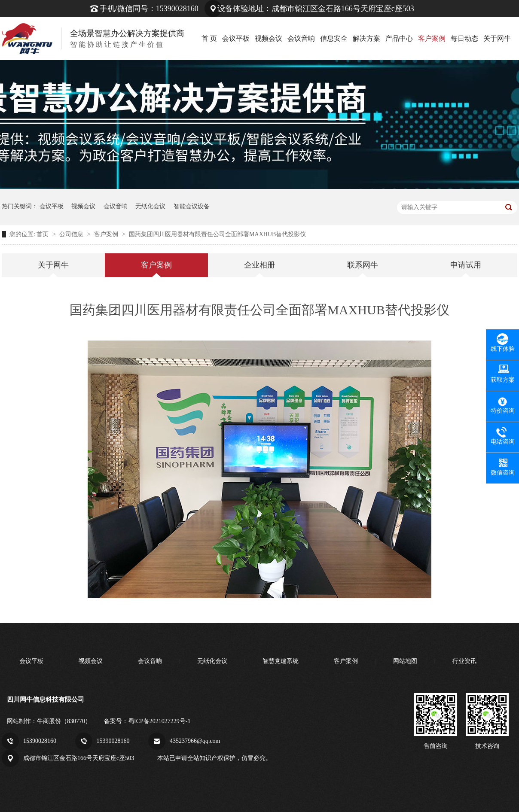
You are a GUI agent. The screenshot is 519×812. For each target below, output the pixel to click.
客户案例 (432, 38)
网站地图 (405, 661)
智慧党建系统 (281, 661)
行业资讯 (464, 661)
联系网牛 (363, 265)
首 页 (209, 38)
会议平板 (236, 38)
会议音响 (301, 38)
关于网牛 (497, 38)
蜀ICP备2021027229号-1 (159, 721)
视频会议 (269, 38)
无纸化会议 (150, 206)
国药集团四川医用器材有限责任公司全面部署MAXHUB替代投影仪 (217, 234)
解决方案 (366, 38)
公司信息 (72, 234)
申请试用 (466, 265)
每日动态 (464, 38)
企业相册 (259, 265)
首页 (43, 234)
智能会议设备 (192, 206)
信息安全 (334, 38)
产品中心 (399, 38)
